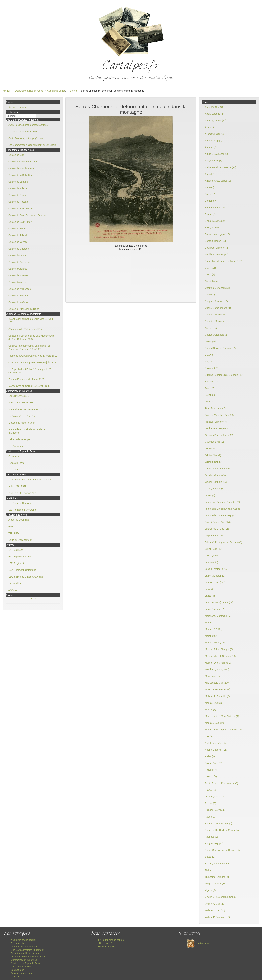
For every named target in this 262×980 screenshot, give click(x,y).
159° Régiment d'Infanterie (22, 570)
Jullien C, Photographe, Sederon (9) (223, 542)
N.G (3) (209, 736)
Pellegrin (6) (211, 770)
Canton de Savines (18, 275)
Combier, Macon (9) (215, 315)
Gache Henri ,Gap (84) (217, 428)
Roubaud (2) (211, 837)
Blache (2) (210, 214)
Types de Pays (16, 463)
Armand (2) (211, 147)
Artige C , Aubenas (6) (216, 154)
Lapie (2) (209, 589)
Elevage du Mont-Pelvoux (22, 423)
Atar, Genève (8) (213, 161)
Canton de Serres (56, 91)
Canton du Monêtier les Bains (24, 309)
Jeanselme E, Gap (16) (217, 529)
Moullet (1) (210, 710)
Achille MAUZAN (17, 486)
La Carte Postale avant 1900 (23, 132)
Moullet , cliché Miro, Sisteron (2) (222, 716)
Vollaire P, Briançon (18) (217, 917)
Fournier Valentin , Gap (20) (219, 415)
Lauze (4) (210, 596)
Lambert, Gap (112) (215, 582)
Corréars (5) (211, 328)
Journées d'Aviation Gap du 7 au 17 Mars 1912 (33, 356)
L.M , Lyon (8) (212, 556)
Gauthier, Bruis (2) (214, 442)
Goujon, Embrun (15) (216, 482)
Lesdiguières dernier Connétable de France (31, 480)
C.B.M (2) (210, 274)
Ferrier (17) (211, 402)
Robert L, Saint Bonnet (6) (218, 823)
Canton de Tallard (17, 235)
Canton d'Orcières (18, 269)
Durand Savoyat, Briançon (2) (220, 348)
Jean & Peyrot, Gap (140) (218, 522)
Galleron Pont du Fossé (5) (219, 435)
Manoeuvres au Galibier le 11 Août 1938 (29, 386)
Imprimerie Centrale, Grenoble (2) (222, 502)
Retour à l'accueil (17, 107)
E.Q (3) (209, 361)
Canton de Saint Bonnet (21, 209)
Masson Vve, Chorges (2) (218, 663)
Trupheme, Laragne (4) (217, 877)
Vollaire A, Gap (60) (215, 904)
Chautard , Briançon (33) (218, 288)
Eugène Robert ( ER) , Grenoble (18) (224, 375)
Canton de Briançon (19, 296)
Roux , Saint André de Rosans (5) (222, 850)
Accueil (6, 91)
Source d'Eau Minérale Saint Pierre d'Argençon (27, 431)
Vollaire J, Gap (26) (215, 910)
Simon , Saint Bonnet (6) (218, 864)
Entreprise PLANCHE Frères (23, 409)
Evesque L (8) (212, 382)
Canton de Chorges (18, 249)
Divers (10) (211, 341)
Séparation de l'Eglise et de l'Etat (25, 329)
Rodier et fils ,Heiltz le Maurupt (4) (223, 830)
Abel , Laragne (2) (214, 114)
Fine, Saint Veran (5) (216, 408)
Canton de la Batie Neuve (22, 175)
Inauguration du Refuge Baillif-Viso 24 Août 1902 (31, 321)
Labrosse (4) (211, 562)
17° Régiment (15, 550)
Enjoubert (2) (212, 368)
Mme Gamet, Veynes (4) (218, 689)
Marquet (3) (211, 636)
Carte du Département (20, 540)
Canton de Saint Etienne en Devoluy (27, 215)
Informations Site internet (24, 947)
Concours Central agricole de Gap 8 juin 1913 (32, 362)
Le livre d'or (106, 943)
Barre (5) (209, 187)
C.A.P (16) (210, 268)
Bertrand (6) (211, 201)
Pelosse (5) (211, 777)
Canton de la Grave (18, 302)
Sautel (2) (210, 857)
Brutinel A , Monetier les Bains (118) (223, 261)
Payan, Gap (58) (213, 763)
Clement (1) (211, 295)
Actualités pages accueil (23, 940)
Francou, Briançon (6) (216, 422)
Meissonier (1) (212, 676)
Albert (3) (210, 127)
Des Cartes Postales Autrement (27, 950)
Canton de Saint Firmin (20, 222)
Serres (73, 91)
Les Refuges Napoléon (20, 503)
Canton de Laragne (18, 182)
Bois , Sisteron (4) (214, 228)
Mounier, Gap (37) (214, 723)
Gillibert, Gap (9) (213, 462)
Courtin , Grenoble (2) (216, 335)
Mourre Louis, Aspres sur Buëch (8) (223, 730)
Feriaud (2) (211, 395)
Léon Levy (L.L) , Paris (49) (219, 602)
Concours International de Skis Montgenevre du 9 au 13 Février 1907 (31, 337)
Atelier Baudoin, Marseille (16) (221, 167)
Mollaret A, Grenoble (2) (217, 696)
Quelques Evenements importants (28, 957)
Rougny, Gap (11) (214, 843)
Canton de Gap (16, 155)
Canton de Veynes (18, 242)
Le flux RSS (197, 943)
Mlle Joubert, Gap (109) (217, 683)
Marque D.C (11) (214, 629)
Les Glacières (16, 446)
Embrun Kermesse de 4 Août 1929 (26, 379)
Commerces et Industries (24, 960)
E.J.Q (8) (210, 355)
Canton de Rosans (18, 202)
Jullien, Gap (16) (213, 549)
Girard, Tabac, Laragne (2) (219, 469)
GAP (11, 526)
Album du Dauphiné (19, 520)
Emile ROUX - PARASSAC (22, 493)
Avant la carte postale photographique (28, 125)
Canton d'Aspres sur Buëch (23, 162)
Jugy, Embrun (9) (214, 536)
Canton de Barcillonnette (21, 168)
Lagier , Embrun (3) (215, 576)
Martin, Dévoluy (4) (215, 643)
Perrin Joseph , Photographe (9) (221, 783)
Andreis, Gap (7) (213, 141)
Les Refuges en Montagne (22, 510)
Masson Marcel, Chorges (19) (220, 656)
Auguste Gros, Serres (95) (218, 181)
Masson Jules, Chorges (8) (219, 649)
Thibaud (209, 870)
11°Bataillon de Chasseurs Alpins (26, 577)
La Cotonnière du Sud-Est (22, 416)
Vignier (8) (210, 890)
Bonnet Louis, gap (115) (217, 234)
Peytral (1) (210, 790)
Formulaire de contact (111, 940)
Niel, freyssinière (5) (215, 743)
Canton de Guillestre (19, 262)
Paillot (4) (210, 756)
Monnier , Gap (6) (214, 703)
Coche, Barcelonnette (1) (218, 308)
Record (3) (210, 803)
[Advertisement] (131, 276)
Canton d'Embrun (17, 255)
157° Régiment (16, 563)
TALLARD (14, 533)
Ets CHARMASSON (19, 396)
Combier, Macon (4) (215, 321)
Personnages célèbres (22, 967)
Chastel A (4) (212, 281)
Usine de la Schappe (19, 439)
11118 (33, 598)
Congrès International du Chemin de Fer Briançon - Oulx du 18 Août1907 (29, 347)
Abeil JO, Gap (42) (215, 107)
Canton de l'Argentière (20, 289)
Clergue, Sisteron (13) (216, 301)
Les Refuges (17, 970)
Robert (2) (210, 817)
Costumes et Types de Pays (25, 963)
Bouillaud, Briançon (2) (217, 248)
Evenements (17, 943)
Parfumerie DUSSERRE (21, 403)
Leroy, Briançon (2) (215, 609)
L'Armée (15, 977)
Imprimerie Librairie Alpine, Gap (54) (224, 509)
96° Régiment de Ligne (20, 557)
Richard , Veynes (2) (215, 810)
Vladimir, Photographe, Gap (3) (221, 897)
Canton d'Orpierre (18, 188)
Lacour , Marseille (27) (216, 569)
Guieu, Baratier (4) (214, 489)
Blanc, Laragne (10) (215, 221)
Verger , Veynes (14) (216, 884)
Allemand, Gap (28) (215, 134)
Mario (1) (210, 623)
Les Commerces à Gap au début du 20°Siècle (32, 145)
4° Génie (13, 590)
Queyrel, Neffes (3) (215, 797)
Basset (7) (210, 194)
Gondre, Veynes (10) (216, 475)
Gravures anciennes (21, 973)
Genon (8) (210, 448)
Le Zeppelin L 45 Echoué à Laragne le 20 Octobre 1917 (30, 371)
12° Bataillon (15, 583)
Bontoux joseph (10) (215, 241)
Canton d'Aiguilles (18, 282)
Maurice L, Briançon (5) (217, 669)
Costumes (14, 456)
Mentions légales (107, 947)
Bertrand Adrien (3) (215, 208)
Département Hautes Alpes (29, 91)
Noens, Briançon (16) (216, 750)
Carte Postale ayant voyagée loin (25, 138)
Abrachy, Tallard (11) (216, 120)
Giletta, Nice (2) (213, 455)
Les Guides (14, 470)
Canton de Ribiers (18, 195)
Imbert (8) (210, 495)
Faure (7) (210, 388)
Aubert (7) (210, 174)
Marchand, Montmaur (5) (218, 616)
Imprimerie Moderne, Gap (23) (221, 515)
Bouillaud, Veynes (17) (217, 254)
